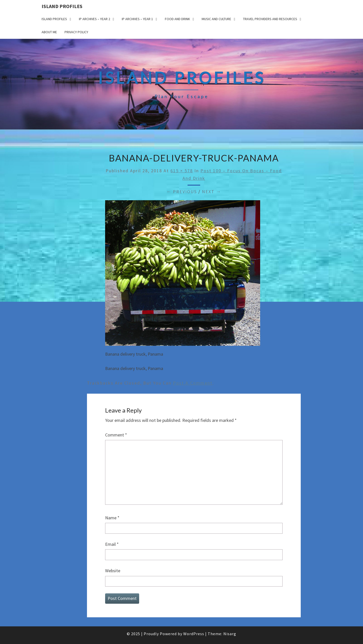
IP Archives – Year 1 (137, 19)
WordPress (194, 634)
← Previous (182, 192)
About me (49, 32)
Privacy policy (76, 32)
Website (113, 571)
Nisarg (230, 634)
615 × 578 (182, 171)
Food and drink (177, 19)
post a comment (193, 383)
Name (112, 518)
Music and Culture (216, 19)
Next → (211, 192)
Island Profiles (62, 6)
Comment (116, 435)
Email (112, 544)
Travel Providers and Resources (270, 19)
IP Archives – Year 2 (95, 19)
